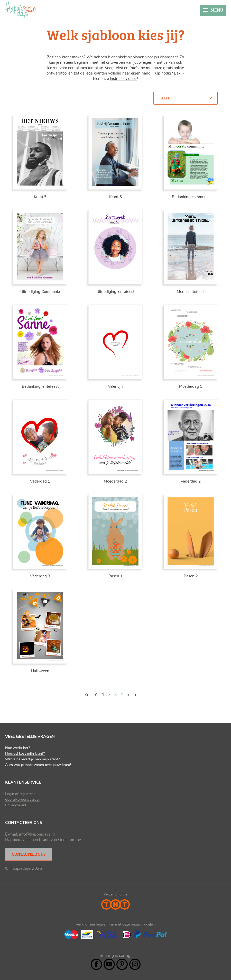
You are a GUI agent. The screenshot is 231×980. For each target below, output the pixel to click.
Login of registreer (20, 794)
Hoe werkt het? (17, 748)
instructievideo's (124, 79)
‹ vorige (96, 695)
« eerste (87, 695)
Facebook (96, 964)
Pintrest (122, 964)
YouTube (109, 964)
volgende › (135, 695)
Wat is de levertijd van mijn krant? (32, 759)
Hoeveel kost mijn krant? (25, 754)
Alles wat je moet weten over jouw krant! (38, 765)
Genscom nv (69, 840)
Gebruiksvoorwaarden (23, 800)
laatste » (144, 695)
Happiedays (21, 10)
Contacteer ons (29, 854)
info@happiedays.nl (37, 834)
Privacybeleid (16, 805)
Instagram (135, 964)
